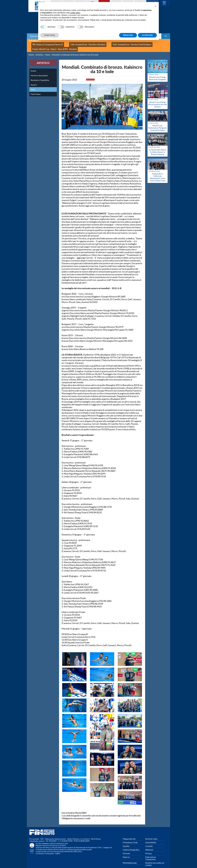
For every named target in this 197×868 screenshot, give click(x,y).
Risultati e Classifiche (40, 76)
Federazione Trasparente (151, 854)
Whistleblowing (130, 859)
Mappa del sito (129, 835)
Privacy (148, 849)
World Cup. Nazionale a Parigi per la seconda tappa (157, 124)
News (33, 85)
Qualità (126, 842)
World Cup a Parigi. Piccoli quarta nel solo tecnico (158, 100)
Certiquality (49, 850)
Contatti (149, 842)
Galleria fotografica (131, 846)
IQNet (58, 850)
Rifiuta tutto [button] (128, 35)
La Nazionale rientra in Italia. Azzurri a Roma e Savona (158, 148)
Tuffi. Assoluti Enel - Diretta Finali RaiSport (114, 43)
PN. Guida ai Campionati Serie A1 (44, 43)
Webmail (149, 846)
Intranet (126, 849)
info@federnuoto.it (37, 837)
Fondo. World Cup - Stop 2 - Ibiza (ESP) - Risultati (50, 46)
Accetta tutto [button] (147, 35)
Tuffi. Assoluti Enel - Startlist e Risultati (78, 43)
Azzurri (34, 81)
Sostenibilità (151, 839)
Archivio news (151, 835)
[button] (156, 6)
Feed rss (126, 853)
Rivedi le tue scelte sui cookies (155, 860)
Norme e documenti (39, 72)
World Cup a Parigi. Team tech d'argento (158, 74)
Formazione (36, 36)
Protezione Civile (130, 839)
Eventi (33, 67)
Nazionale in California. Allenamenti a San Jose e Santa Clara (158, 173)
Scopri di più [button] (50, 35)
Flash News (36, 90)
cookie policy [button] (75, 13)
